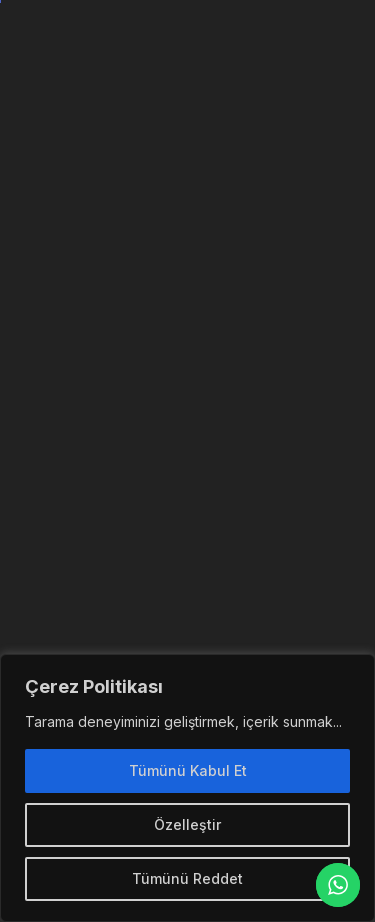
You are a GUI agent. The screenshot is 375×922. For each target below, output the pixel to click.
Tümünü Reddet (187, 878)
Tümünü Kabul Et (188, 770)
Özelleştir (187, 824)
